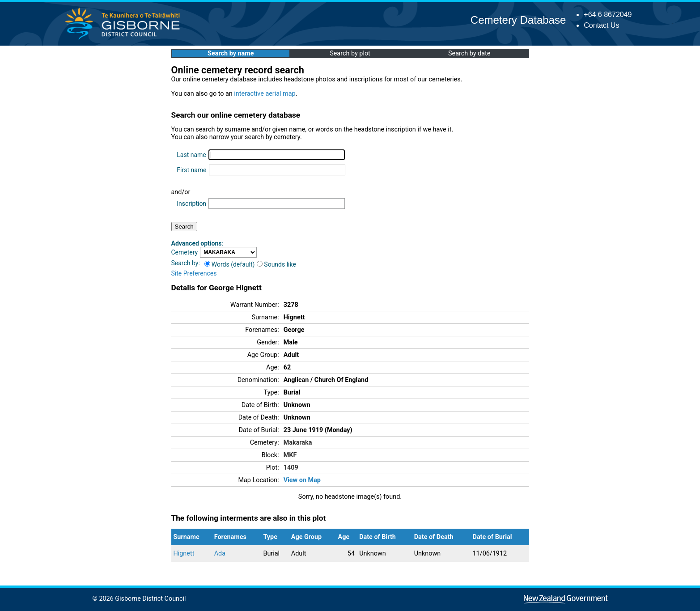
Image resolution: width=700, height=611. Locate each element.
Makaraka (298, 443)
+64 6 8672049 (608, 15)
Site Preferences (194, 273)
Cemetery (185, 252)
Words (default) (230, 264)
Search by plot (350, 53)
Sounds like (276, 264)
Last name (191, 155)
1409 (291, 468)
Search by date (469, 53)
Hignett (184, 554)
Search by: (186, 263)
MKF (290, 455)
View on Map (302, 480)
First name (191, 170)
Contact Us (601, 25)
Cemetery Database (518, 20)
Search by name (231, 53)
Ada (220, 554)
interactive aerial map (265, 94)
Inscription (191, 204)
